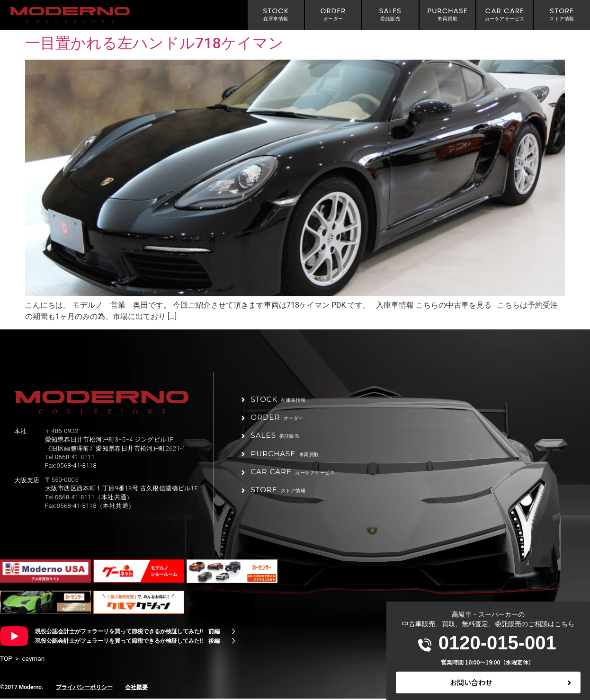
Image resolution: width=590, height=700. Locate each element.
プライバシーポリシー (84, 688)
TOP (6, 660)
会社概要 (136, 688)
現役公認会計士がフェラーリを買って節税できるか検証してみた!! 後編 (127, 642)
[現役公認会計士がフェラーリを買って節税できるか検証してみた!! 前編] (233, 633)
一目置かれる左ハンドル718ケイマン (154, 43)
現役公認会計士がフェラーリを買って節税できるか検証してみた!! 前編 (127, 633)
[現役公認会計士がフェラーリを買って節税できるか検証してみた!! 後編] (233, 642)
